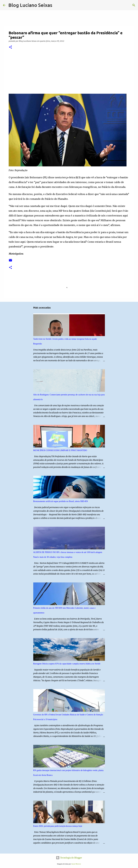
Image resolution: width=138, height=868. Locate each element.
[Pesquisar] (56, 5)
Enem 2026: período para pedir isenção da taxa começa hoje (58, 826)
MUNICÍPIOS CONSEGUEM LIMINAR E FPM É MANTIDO (60, 450)
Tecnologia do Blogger (69, 858)
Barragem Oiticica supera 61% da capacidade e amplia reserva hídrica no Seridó (67, 664)
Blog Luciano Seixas (30, 5)
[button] (10, 47)
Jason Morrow (76, 864)
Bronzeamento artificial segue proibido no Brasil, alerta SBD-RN (61, 501)
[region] (32, 73)
